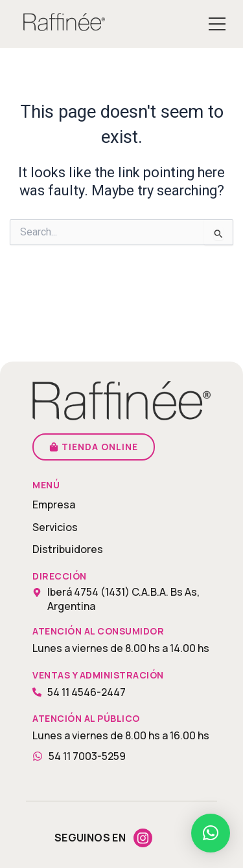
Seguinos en (90, 838)
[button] (211, 833)
